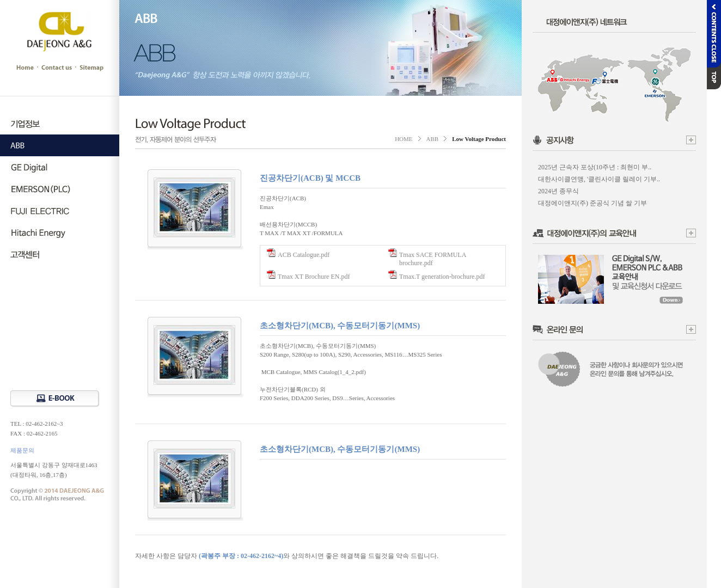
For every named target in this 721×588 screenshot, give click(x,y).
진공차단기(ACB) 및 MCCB (310, 178)
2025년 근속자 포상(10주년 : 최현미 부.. (595, 167)
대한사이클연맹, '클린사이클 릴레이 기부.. (599, 179)
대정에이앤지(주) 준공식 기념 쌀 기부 (592, 203)
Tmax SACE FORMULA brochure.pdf (433, 259)
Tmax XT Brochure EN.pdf (314, 277)
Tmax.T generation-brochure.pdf (442, 277)
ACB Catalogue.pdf (304, 255)
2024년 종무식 (558, 191)
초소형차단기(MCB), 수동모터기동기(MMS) (340, 326)
